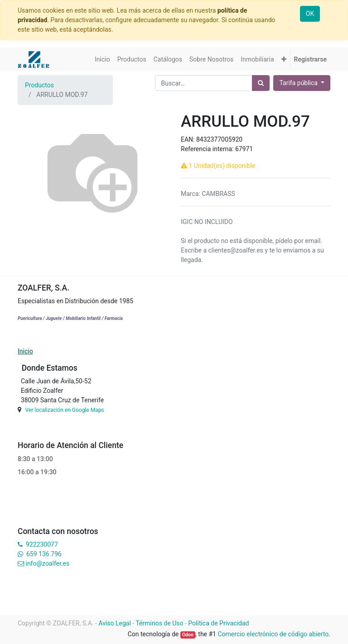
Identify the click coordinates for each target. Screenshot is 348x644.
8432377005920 (219, 139)
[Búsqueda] (261, 83)
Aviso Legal (115, 623)
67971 (244, 149)
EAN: (188, 139)
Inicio (25, 351)
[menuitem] (102, 60)
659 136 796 (44, 554)
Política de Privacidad (218, 623)
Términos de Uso (159, 623)
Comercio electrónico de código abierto (273, 634)
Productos (39, 85)
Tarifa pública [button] (299, 83)
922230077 (42, 544)
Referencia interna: (208, 149)
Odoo (188, 635)
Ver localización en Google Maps (64, 410)
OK (310, 14)
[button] (284, 60)
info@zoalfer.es (47, 563)
